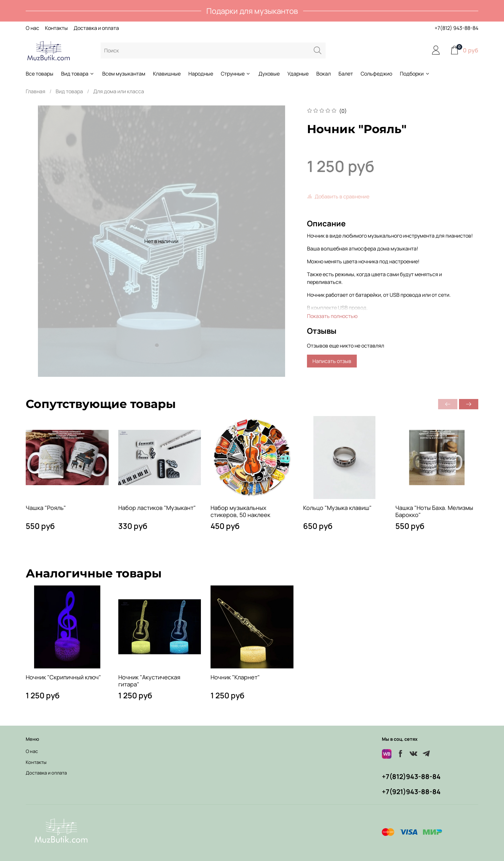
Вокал (324, 74)
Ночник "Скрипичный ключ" (63, 677)
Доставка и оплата (96, 28)
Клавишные (167, 74)
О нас (32, 28)
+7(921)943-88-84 (411, 792)
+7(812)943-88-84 (411, 776)
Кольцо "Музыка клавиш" (337, 508)
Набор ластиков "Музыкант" (157, 508)
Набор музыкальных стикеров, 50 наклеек (240, 511)
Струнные (236, 74)
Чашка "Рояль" (46, 508)
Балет (346, 74)
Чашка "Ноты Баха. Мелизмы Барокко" (434, 511)
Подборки (415, 74)
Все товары (40, 74)
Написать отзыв (332, 361)
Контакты (56, 28)
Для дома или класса (119, 91)
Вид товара (78, 74)
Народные (201, 74)
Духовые (269, 74)
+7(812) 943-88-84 (456, 28)
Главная (36, 91)
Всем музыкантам (124, 74)
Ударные (298, 74)
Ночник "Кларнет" (235, 677)
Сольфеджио (376, 74)
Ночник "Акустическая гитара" (149, 680)
